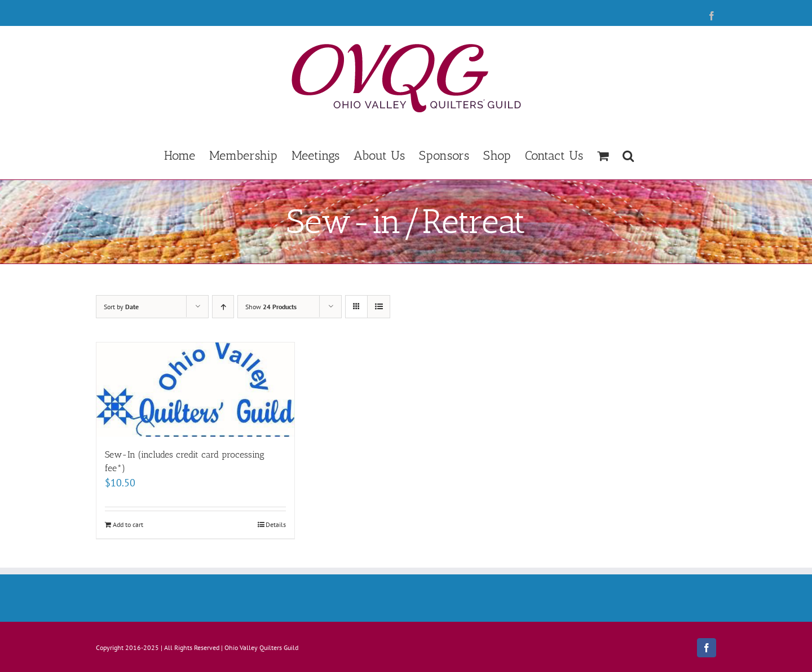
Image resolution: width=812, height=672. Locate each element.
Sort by (121, 307)
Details (276, 524)
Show (271, 307)
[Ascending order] (223, 307)
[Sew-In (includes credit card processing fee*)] (195, 390)
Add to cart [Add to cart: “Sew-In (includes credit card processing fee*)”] (128, 524)
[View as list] (379, 307)
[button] (628, 155)
